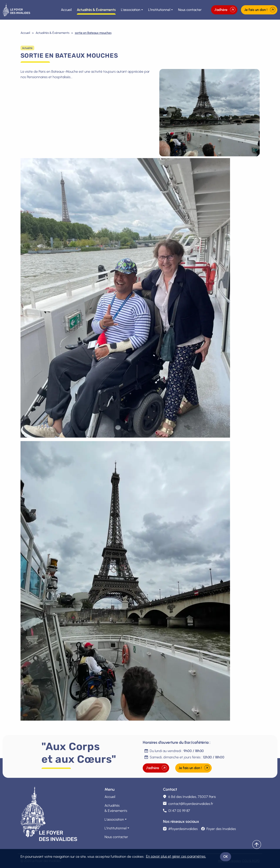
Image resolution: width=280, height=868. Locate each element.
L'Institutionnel (159, 10)
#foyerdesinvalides (180, 829)
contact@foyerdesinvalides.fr (191, 804)
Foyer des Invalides (219, 829)
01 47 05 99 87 (179, 811)
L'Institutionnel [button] (116, 828)
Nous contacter (190, 10)
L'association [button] (114, 819)
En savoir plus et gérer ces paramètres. (176, 856)
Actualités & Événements (96, 10)
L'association (131, 10)
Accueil (66, 10)
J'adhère (225, 10)
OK (226, 857)
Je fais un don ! (260, 10)
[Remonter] (257, 845)
